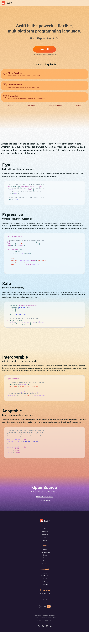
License (45, 608)
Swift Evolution (45, 588)
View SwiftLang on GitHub (45, 508)
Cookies (46, 632)
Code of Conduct (45, 605)
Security (45, 611)
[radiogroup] (45, 618)
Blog (45, 549)
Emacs (45, 567)
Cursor (45, 573)
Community (45, 543)
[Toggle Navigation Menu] (86, 3)
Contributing (45, 596)
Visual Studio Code (45, 564)
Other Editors (45, 576)
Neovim (45, 570)
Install (44, 49)
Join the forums (44, 512)
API (51, 632)
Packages (45, 546)
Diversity (45, 590)
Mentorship (45, 593)
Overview (45, 585)
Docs (45, 540)
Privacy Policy (40, 632)
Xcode (45, 561)
